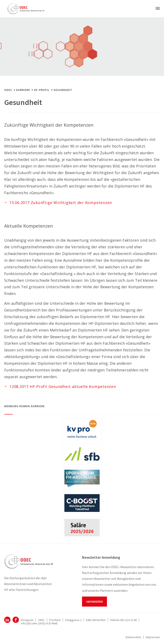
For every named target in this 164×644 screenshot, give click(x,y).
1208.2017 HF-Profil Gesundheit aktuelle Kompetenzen (63, 386)
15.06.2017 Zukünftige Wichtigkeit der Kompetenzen (61, 203)
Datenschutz (133, 637)
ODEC (8, 90)
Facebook (16, 620)
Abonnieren (94, 602)
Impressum (153, 637)
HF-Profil (42, 90)
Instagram (27, 620)
